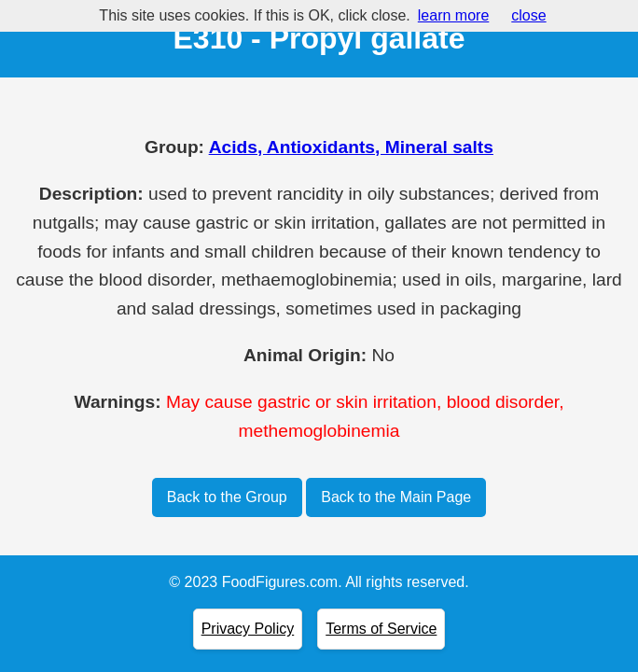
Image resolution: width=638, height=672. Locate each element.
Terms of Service (381, 629)
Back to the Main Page (396, 497)
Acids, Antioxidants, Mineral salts (351, 147)
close (528, 15)
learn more (453, 15)
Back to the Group (227, 497)
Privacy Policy (248, 629)
